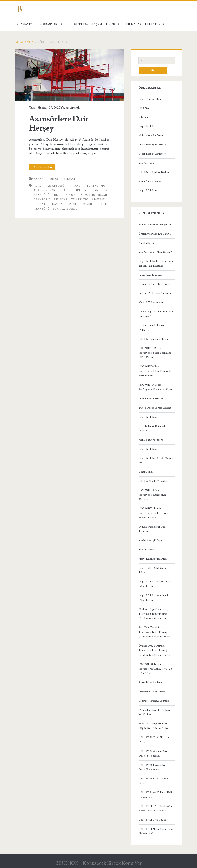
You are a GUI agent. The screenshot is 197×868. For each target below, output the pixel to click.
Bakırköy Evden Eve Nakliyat (154, 172)
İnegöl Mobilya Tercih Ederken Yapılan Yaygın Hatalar (156, 264)
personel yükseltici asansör (79, 200)
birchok (75, 108)
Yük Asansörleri (147, 163)
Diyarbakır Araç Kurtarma (153, 692)
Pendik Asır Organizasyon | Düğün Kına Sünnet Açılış (154, 726)
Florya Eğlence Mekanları (153, 559)
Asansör (41, 179)
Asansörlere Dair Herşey (69, 75)
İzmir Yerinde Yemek (150, 275)
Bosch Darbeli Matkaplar (152, 154)
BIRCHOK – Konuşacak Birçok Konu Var (98, 863)
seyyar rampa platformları (63, 204)
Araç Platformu (147, 243)
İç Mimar (144, 117)
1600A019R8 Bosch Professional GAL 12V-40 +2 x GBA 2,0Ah (155, 669)
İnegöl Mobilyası (148, 191)
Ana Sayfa (25, 24)
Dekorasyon (47, 24)
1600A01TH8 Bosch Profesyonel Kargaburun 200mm (152, 495)
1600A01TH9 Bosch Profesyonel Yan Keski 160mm (156, 387)
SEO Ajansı (145, 108)
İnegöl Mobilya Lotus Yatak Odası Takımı (153, 598)
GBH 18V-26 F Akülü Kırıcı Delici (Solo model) (154, 767)
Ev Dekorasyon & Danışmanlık (156, 225)
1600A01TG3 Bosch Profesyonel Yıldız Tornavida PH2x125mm (155, 353)
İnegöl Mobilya (147, 126)
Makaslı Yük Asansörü (151, 440)
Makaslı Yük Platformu (151, 136)
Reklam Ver (155, 24)
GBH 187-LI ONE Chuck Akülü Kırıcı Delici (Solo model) (156, 808)
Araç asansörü (49, 186)
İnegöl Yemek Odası (150, 99)
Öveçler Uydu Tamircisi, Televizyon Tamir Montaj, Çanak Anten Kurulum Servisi (155, 650)
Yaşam (97, 24)
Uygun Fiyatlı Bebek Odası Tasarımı (153, 529)
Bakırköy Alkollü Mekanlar (153, 481)
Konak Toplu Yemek (150, 181)
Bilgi (54, 179)
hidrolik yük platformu (74, 195)
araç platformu (89, 186)
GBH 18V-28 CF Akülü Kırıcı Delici (154, 740)
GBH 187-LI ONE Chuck (152, 820)
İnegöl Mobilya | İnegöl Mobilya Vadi (156, 460)
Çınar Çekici (146, 472)
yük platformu (65, 209)
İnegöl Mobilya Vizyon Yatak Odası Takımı (154, 584)
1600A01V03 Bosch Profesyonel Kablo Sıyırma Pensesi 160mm (154, 513)
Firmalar (134, 24)
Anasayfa (24, 42)
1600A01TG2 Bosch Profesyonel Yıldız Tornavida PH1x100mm (155, 371)
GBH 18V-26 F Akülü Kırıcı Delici (154, 781)
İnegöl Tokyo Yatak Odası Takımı (153, 570)
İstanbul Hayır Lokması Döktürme (151, 328)
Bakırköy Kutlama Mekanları (154, 339)
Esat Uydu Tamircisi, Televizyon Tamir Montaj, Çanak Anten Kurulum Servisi (155, 632)
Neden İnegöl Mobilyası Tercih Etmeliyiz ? (156, 314)
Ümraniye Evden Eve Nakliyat (155, 234)
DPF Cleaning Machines (152, 145)
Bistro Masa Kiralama (151, 683)
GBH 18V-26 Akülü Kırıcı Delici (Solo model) (156, 795)
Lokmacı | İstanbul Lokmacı (154, 701)
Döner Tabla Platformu (151, 399)
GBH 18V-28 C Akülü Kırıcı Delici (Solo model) (154, 753)
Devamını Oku (44, 167)
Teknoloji (114, 24)
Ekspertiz (80, 24)
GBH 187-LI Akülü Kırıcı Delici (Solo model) (156, 831)
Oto (64, 24)
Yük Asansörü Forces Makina (155, 408)
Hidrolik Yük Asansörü (151, 303)
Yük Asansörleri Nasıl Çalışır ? (155, 252)
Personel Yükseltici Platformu (155, 293)
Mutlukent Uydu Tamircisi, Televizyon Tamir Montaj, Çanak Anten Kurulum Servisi (155, 614)
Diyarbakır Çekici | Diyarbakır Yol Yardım (155, 712)
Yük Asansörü (146, 550)
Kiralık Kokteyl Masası (151, 541)
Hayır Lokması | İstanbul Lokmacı (152, 428)
